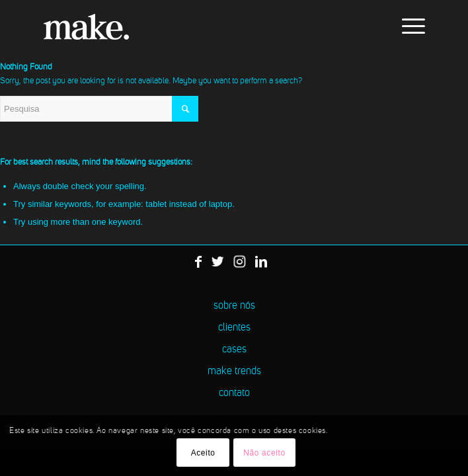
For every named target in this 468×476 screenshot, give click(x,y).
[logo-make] (194, 26)
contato (234, 393)
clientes (234, 328)
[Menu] (407, 26)
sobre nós (234, 306)
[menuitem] (407, 26)
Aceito (203, 453)
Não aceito (264, 453)
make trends (234, 372)
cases (234, 350)
